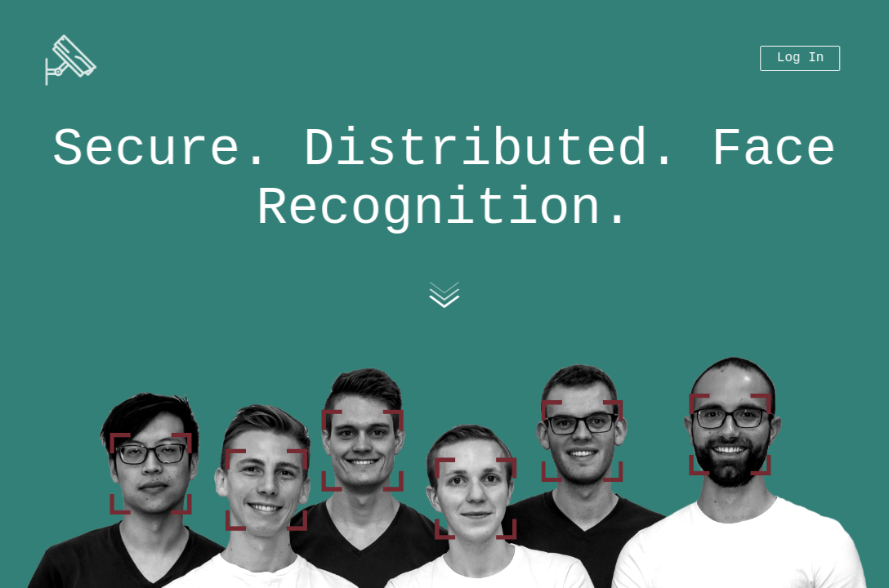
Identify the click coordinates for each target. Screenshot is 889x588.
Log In (801, 52)
